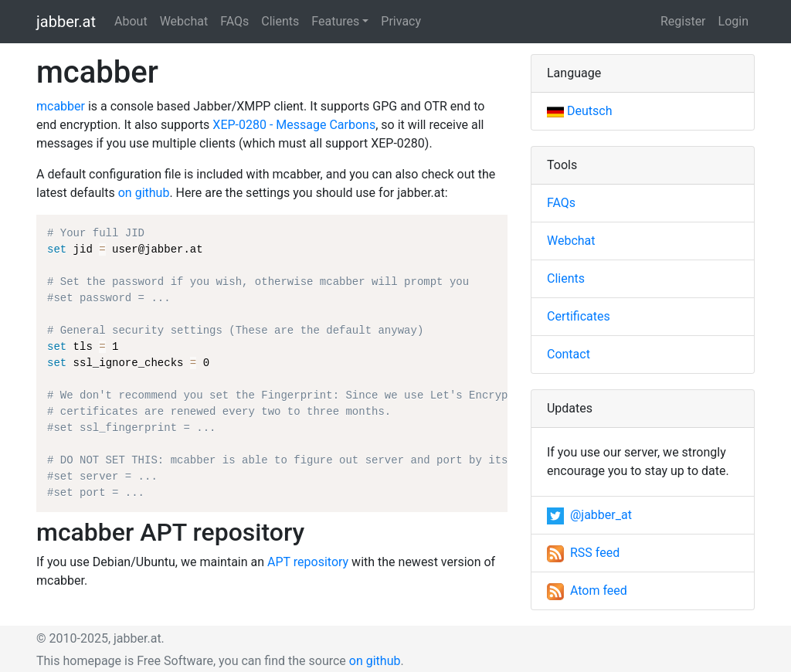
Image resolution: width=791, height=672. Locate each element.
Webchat (184, 21)
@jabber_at (589, 515)
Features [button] (335, 21)
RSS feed (583, 553)
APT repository (308, 562)
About (131, 21)
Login (733, 21)
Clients (280, 21)
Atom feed (587, 591)
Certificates (579, 316)
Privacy (401, 21)
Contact (569, 354)
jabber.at (66, 22)
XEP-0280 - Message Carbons (294, 125)
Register (683, 21)
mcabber (61, 106)
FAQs (234, 21)
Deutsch (579, 111)
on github (144, 193)
